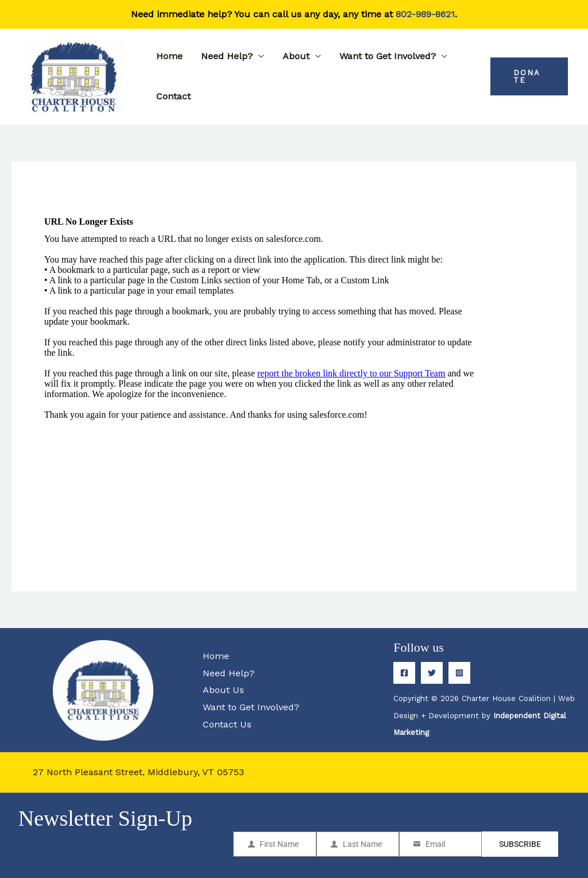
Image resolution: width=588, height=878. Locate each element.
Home (169, 56)
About (296, 56)
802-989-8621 (425, 14)
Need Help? (227, 56)
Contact (173, 96)
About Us (223, 690)
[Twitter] (432, 673)
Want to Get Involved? (388, 56)
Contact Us (227, 724)
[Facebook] (404, 673)
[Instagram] (459, 673)
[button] (529, 76)
